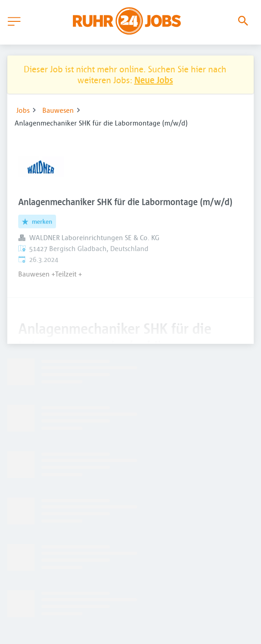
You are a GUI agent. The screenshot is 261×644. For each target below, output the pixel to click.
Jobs (23, 110)
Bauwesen (58, 110)
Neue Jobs (154, 80)
